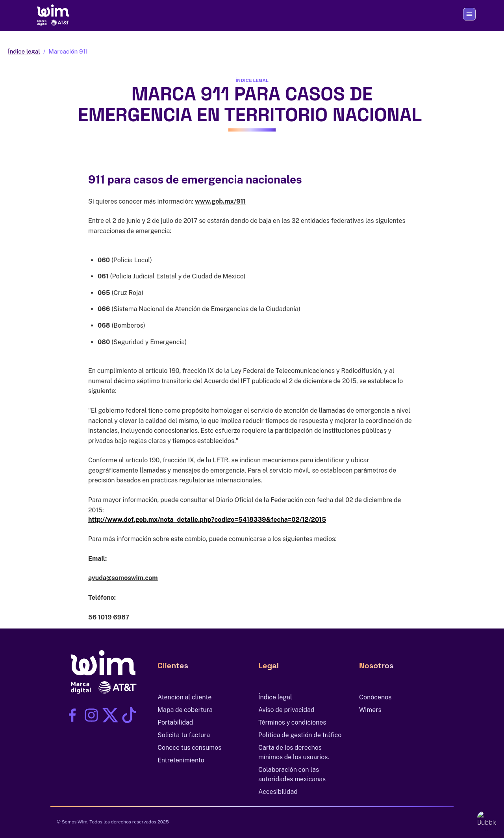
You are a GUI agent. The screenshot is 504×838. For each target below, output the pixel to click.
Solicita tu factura (184, 735)
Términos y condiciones (292, 722)
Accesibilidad (278, 792)
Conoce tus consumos (189, 748)
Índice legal (24, 51)
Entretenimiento (181, 760)
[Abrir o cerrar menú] (469, 14)
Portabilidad (175, 722)
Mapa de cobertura (185, 710)
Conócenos (375, 697)
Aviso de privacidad (286, 710)
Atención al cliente (184, 697)
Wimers (370, 710)
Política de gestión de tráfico (300, 735)
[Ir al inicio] (52, 14)
